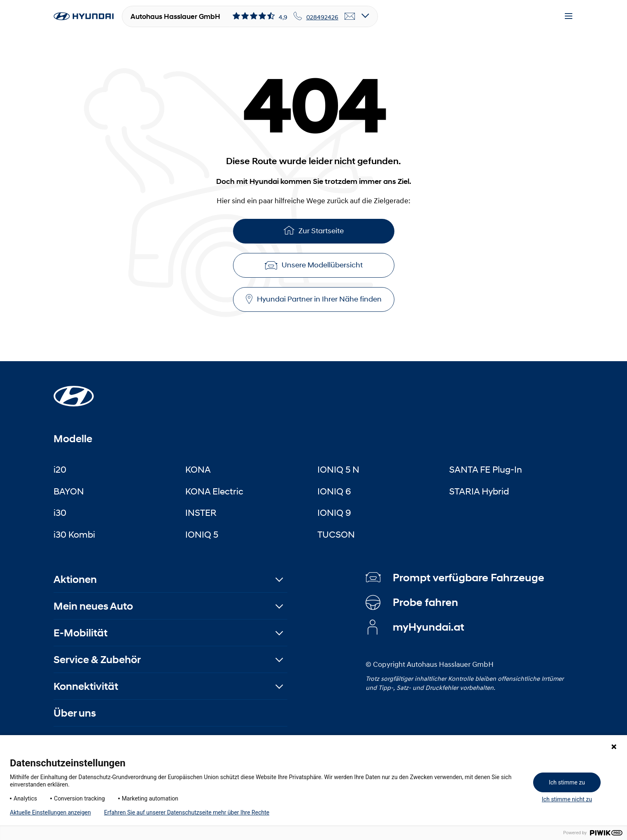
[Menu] (569, 16)
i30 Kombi (74, 534)
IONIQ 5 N (338, 469)
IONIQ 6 (334, 491)
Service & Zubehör (97, 660)
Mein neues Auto (93, 606)
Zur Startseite (314, 230)
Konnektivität (86, 686)
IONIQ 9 (334, 513)
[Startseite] (74, 391)
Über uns (75, 713)
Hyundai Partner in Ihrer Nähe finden (314, 299)
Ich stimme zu (567, 782)
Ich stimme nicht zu (567, 799)
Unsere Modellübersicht (314, 265)
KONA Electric (214, 491)
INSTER (201, 513)
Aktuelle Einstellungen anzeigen (50, 812)
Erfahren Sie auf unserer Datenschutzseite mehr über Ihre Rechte (187, 812)
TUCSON (336, 534)
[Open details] (365, 16)
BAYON (69, 491)
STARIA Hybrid (479, 491)
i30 (60, 513)
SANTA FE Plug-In (486, 469)
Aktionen (75, 579)
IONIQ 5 (202, 534)
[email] (350, 16)
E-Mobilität (80, 633)
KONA (198, 469)
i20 (60, 469)
